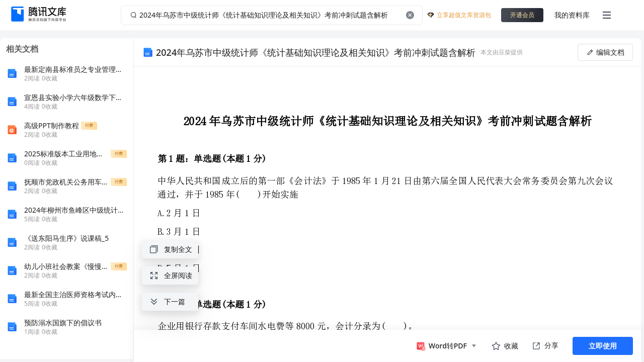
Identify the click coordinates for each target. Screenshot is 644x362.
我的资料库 (572, 15)
